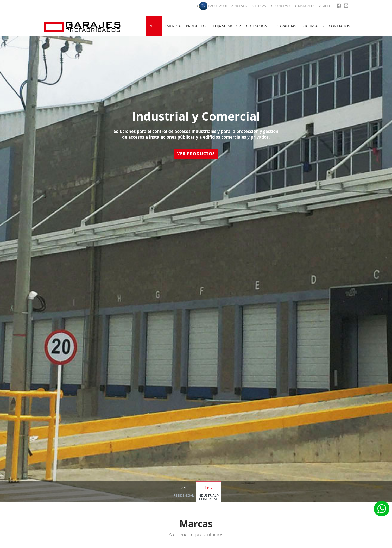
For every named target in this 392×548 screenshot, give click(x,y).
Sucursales (312, 26)
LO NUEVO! (280, 6)
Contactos (339, 26)
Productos (197, 26)
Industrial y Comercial (208, 497)
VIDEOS (326, 6)
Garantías (286, 26)
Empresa (173, 26)
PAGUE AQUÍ (212, 6)
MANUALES (305, 6)
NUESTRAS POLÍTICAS (249, 6)
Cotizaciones (259, 26)
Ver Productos (197, 154)
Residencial (184, 495)
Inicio (154, 26)
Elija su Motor (227, 26)
